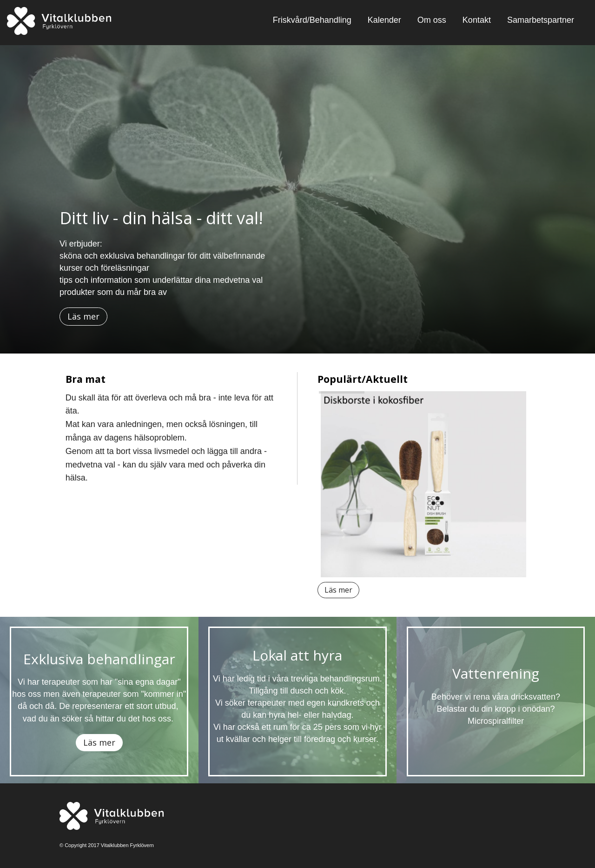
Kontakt (477, 20)
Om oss (432, 20)
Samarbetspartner (541, 20)
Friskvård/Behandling (312, 20)
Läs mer (83, 316)
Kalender (384, 20)
